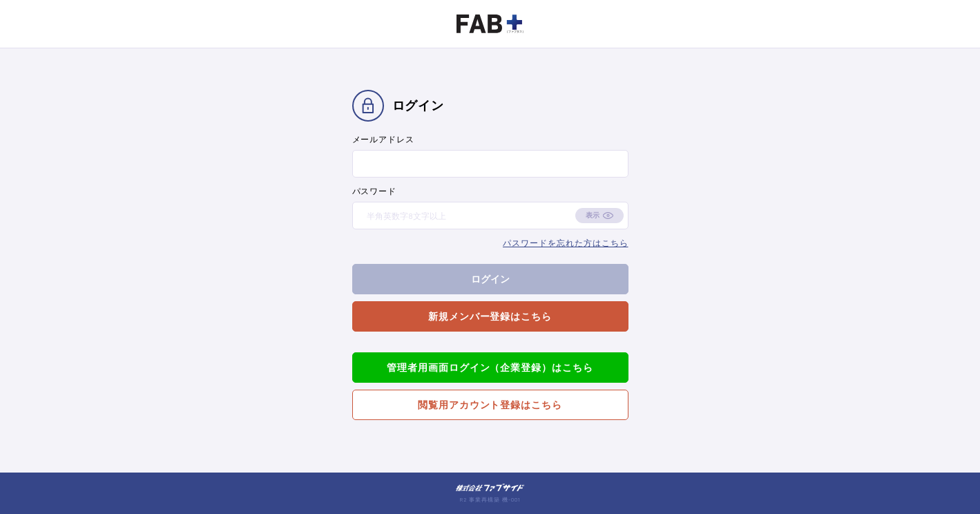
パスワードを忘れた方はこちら (565, 242)
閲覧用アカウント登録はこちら (490, 404)
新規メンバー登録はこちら (490, 316)
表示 (593, 215)
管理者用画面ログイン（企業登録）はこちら (490, 367)
